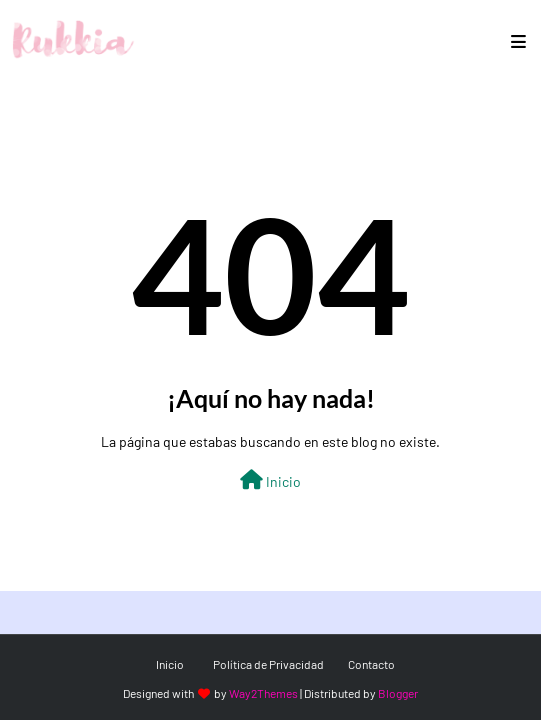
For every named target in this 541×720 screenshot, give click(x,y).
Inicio (270, 480)
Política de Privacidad (268, 664)
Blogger (398, 693)
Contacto (371, 664)
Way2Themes (263, 693)
